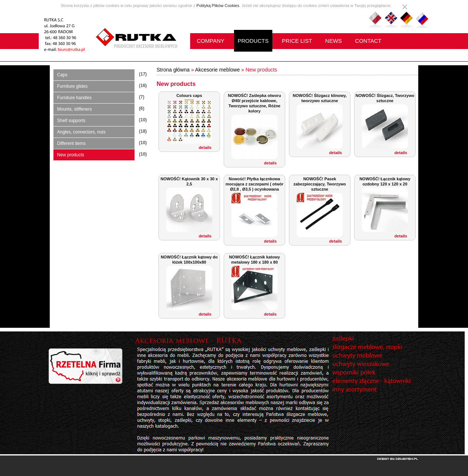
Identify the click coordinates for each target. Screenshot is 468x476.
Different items (71, 143)
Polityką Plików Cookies (218, 6)
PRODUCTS (253, 41)
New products (71, 155)
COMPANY (211, 41)
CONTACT (368, 41)
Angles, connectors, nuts (81, 132)
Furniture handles (74, 98)
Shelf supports (71, 121)
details (205, 147)
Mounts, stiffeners (75, 109)
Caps (62, 75)
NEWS (334, 41)
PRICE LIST (297, 41)
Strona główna (173, 70)
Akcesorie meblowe (217, 70)
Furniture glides (72, 86)
